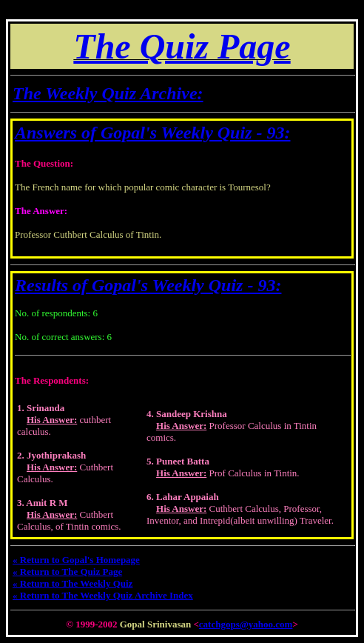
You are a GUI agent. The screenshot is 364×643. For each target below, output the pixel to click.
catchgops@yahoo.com (246, 624)
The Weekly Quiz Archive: (108, 93)
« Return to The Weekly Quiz (73, 583)
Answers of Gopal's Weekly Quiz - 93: (152, 133)
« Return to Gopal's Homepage (76, 560)
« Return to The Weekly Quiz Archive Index (103, 595)
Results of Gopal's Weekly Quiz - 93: (148, 285)
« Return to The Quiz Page (67, 572)
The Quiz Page (182, 46)
